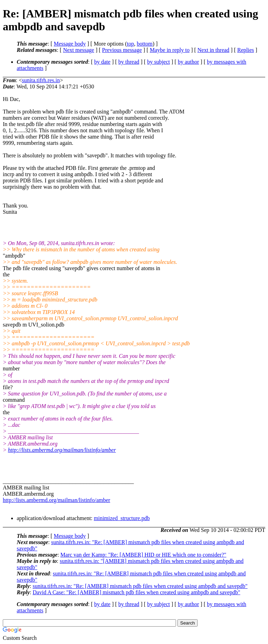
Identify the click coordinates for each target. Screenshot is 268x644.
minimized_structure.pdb (122, 518)
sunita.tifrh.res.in (41, 80)
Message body (70, 44)
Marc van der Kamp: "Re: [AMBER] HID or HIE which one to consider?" (143, 555)
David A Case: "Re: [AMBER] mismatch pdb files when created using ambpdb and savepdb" (137, 592)
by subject (158, 62)
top (130, 44)
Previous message (122, 50)
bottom (144, 44)
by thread (129, 62)
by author (188, 62)
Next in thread (214, 50)
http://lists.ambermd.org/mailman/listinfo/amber (62, 450)
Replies (246, 50)
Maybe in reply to (170, 50)
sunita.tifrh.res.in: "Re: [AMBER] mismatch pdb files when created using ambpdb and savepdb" (140, 586)
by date (102, 62)
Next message (79, 50)
